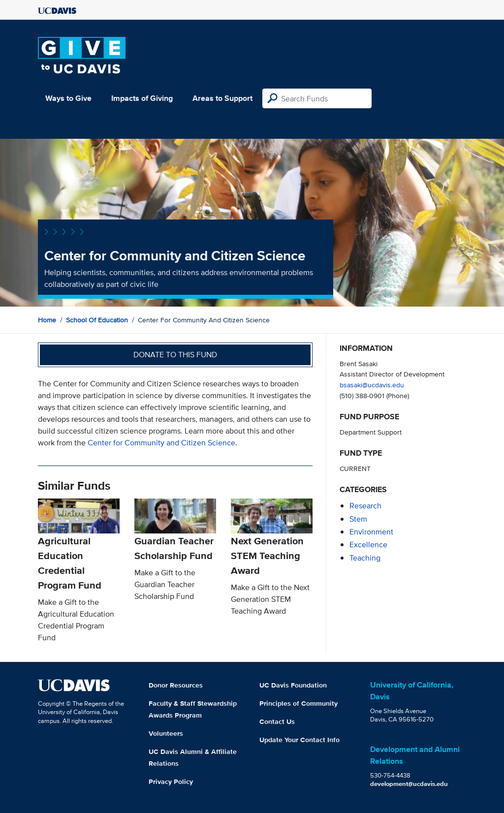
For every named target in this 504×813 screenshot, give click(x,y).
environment (371, 532)
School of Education (97, 320)
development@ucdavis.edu (409, 784)
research (365, 506)
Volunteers (166, 733)
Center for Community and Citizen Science (161, 443)
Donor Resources (176, 685)
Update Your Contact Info (299, 740)
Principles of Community (299, 703)
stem (358, 519)
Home (47, 320)
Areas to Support (222, 98)
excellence (368, 545)
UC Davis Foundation (293, 685)
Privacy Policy (171, 782)
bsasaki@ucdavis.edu (372, 385)
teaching (365, 558)
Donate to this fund (175, 355)
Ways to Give (68, 98)
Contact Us (277, 721)
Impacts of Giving (142, 98)
